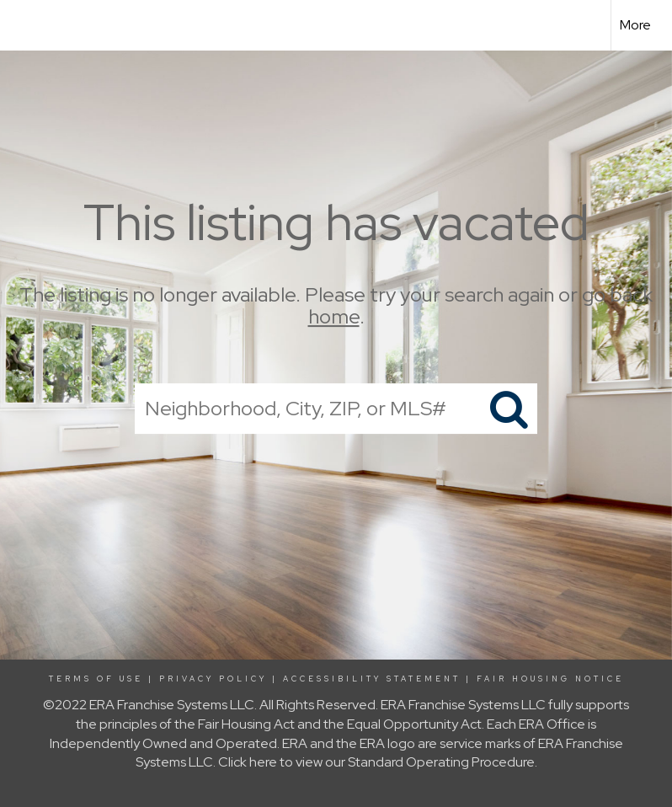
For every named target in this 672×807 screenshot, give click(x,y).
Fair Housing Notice (550, 679)
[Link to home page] (21, 25)
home (334, 317)
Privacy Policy (213, 679)
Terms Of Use (96, 679)
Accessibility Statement (372, 679)
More (635, 25)
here (263, 762)
